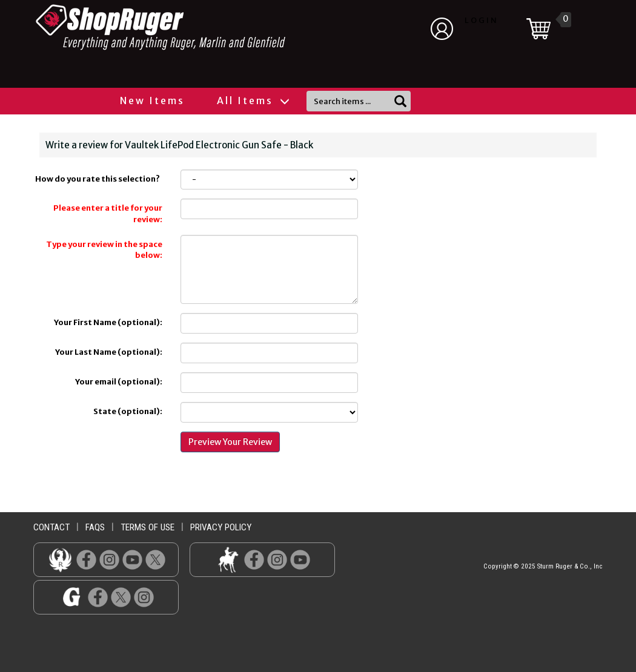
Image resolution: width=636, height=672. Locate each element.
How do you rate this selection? (99, 179)
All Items (253, 100)
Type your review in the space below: (104, 250)
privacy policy (221, 527)
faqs (95, 527)
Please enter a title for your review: (108, 214)
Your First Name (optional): (108, 322)
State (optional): (128, 411)
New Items (152, 100)
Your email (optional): (119, 382)
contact (51, 527)
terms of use (147, 527)
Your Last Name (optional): (109, 352)
